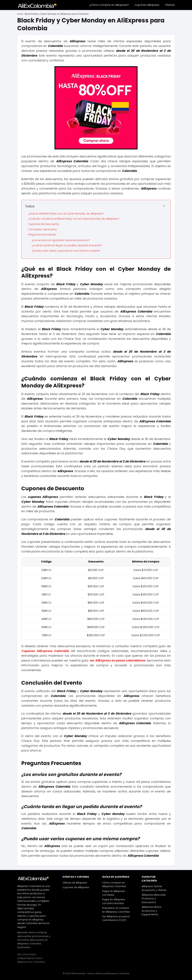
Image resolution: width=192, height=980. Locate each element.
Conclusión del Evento (43, 229)
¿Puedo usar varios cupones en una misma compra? (66, 251)
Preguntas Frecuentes (42, 235)
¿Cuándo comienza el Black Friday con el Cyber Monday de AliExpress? (74, 219)
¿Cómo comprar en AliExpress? (109, 5)
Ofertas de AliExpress (75, 883)
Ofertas (170, 5)
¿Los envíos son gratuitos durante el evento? (61, 240)
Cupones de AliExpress (76, 887)
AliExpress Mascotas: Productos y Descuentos (154, 899)
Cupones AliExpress (147, 5)
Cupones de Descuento (44, 224)
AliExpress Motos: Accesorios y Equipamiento (152, 911)
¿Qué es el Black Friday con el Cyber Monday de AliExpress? (66, 214)
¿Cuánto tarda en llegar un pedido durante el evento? (67, 245)
